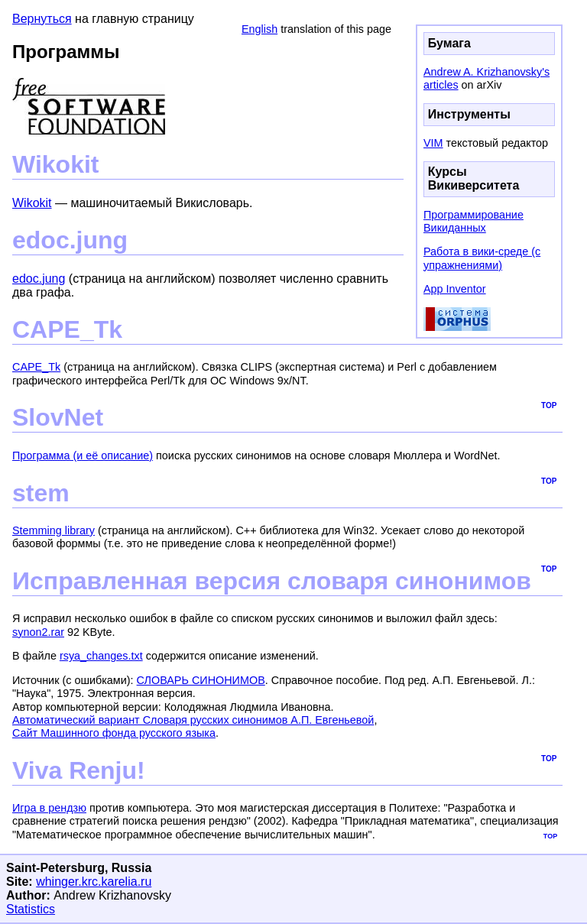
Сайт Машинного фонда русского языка (114, 733)
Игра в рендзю (49, 808)
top (549, 404)
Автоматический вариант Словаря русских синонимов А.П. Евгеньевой (193, 720)
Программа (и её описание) (83, 456)
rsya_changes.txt (101, 656)
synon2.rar (38, 632)
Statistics (31, 909)
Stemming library (54, 530)
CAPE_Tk (36, 367)
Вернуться (42, 19)
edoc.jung (39, 279)
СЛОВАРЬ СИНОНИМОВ (201, 680)
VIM (433, 143)
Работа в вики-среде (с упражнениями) (482, 258)
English (259, 29)
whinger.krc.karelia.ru (94, 882)
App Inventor (455, 289)
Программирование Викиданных (473, 221)
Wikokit (32, 203)
